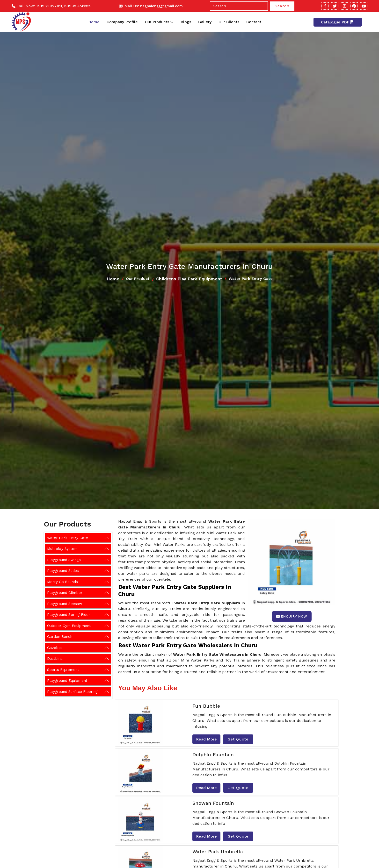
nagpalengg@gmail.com (161, 6)
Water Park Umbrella (218, 852)
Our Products (159, 22)
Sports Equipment (63, 670)
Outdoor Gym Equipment (69, 626)
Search (282, 6)
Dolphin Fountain (213, 754)
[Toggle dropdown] (172, 22)
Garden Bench (60, 637)
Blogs (186, 22)
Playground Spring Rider (69, 615)
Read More (206, 739)
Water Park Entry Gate (68, 538)
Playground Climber (65, 593)
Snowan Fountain (213, 803)
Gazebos (55, 648)
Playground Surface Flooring (72, 692)
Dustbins (55, 659)
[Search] (239, 6)
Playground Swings (64, 560)
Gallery (205, 22)
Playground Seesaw (65, 604)
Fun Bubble (206, 706)
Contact (254, 22)
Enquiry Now (292, 616)
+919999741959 (77, 6)
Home (94, 22)
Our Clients (229, 22)
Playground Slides (63, 571)
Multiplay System (62, 549)
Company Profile (122, 22)
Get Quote (238, 739)
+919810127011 (49, 6)
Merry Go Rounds (62, 582)
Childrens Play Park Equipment (189, 279)
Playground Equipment (67, 681)
